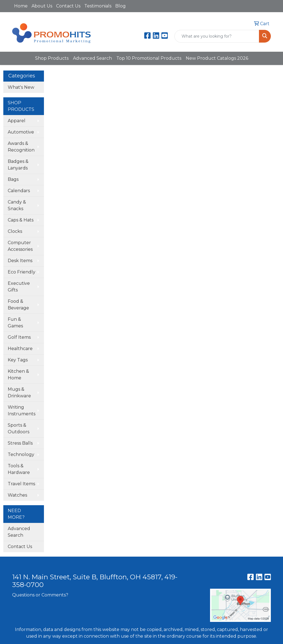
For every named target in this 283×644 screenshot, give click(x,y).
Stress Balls (20, 443)
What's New (21, 87)
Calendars (19, 191)
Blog (120, 6)
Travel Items (21, 484)
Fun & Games (15, 323)
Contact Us (68, 6)
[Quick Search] (217, 36)
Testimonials (98, 6)
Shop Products (52, 58)
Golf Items (19, 337)
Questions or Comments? (40, 595)
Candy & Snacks (17, 205)
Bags (13, 179)
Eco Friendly (22, 272)
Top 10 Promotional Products (149, 58)
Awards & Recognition (21, 147)
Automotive (21, 132)
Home (21, 6)
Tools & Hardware (19, 469)
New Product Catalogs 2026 (217, 58)
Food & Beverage (18, 305)
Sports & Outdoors (19, 428)
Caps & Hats (21, 220)
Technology (21, 454)
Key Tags (18, 360)
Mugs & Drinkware (19, 393)
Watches (17, 495)
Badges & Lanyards (18, 165)
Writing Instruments (22, 410)
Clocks (15, 231)
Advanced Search (92, 58)
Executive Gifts (19, 287)
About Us (42, 6)
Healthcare (20, 349)
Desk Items (20, 261)
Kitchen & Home (18, 375)
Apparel (17, 121)
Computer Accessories (20, 246)
